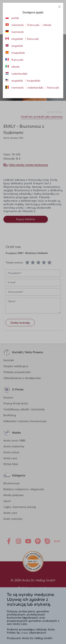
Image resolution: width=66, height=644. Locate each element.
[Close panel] (59, 7)
